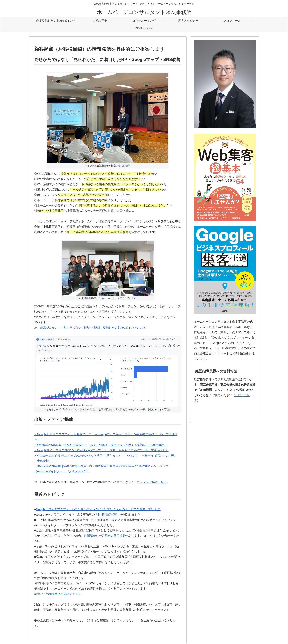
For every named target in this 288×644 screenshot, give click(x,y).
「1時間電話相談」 (107, 515)
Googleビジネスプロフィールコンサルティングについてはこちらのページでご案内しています (98, 509)
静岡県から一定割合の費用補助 (105, 536)
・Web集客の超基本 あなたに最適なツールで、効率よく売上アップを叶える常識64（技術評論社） (100, 445)
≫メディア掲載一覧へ (152, 482)
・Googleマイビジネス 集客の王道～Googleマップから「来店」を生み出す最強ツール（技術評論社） (101, 450)
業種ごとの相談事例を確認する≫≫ (58, 594)
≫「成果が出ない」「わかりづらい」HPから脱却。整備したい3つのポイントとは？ (90, 328)
